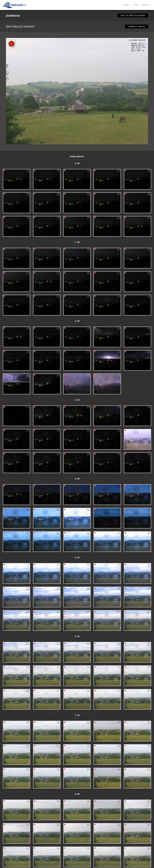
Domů (126, 5)
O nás (136, 5)
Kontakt (146, 5)
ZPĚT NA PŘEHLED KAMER (133, 15)
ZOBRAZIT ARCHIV (137, 26)
